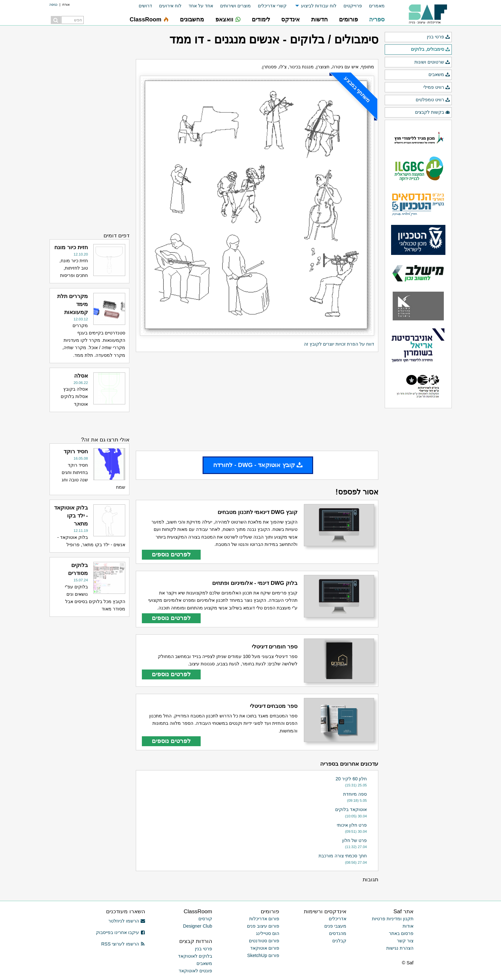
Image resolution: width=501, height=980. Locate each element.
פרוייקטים (353, 6)
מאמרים (377, 6)
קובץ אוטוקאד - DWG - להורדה (258, 465)
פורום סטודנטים (264, 941)
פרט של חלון (355, 840)
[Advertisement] (257, 402)
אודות (408, 926)
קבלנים (339, 941)
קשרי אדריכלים (272, 6)
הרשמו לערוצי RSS (123, 944)
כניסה (53, 4)
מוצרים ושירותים (235, 6)
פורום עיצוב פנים (263, 926)
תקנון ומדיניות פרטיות (393, 919)
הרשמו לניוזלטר (127, 921)
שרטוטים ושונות (432, 62)
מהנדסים (338, 933)
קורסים (205, 919)
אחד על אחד (201, 6)
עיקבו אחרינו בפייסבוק (120, 932)
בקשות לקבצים (433, 112)
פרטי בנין (439, 37)
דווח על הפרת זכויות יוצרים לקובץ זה (339, 344)
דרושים (145, 6)
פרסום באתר (401, 933)
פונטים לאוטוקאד (195, 971)
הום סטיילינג (268, 933)
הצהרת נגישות (400, 948)
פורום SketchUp (263, 955)
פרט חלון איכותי (352, 825)
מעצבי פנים (335, 926)
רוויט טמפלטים (433, 100)
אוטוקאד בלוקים (351, 809)
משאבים (439, 75)
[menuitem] (373, 6)
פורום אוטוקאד (265, 948)
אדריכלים (338, 919)
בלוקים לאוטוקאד (195, 956)
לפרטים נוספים (171, 554)
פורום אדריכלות (264, 919)
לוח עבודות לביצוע (319, 6)
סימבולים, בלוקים (431, 50)
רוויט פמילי (437, 88)
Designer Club (198, 926)
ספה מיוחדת (355, 794)
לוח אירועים (170, 6)
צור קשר (405, 941)
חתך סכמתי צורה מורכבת (343, 856)
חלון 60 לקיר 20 (351, 779)
